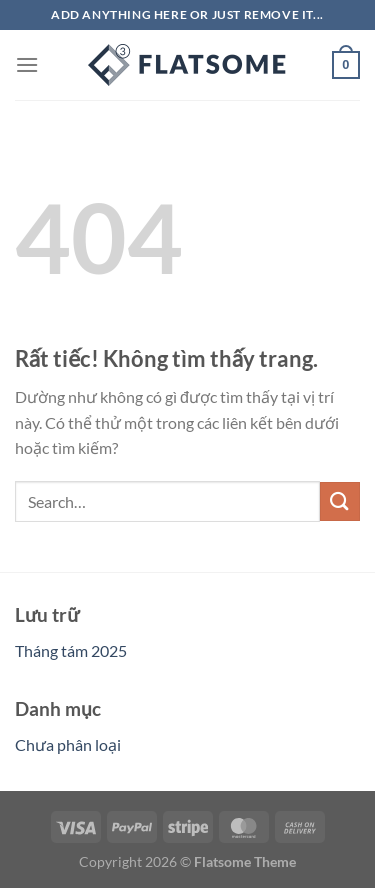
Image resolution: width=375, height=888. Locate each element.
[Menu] (27, 64)
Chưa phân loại (68, 744)
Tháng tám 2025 (71, 650)
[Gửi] (340, 501)
